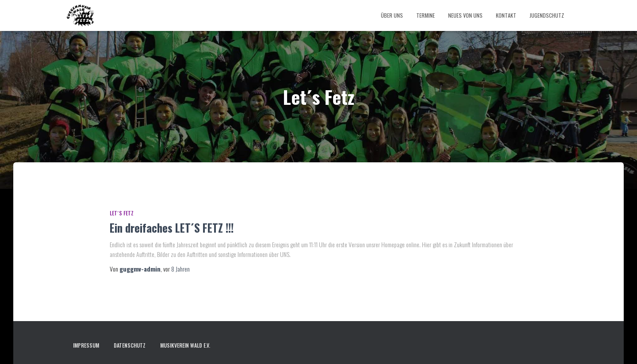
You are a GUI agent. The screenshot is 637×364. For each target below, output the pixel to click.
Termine (426, 15)
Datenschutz (130, 345)
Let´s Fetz (122, 213)
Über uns (392, 15)
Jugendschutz (547, 15)
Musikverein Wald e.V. (185, 345)
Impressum (86, 345)
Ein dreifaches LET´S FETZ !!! (172, 228)
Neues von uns (465, 15)
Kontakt (506, 15)
